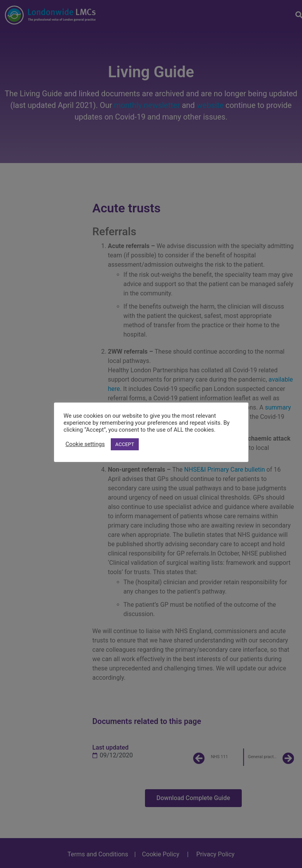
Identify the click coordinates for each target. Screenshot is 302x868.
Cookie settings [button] (85, 444)
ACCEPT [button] (125, 444)
